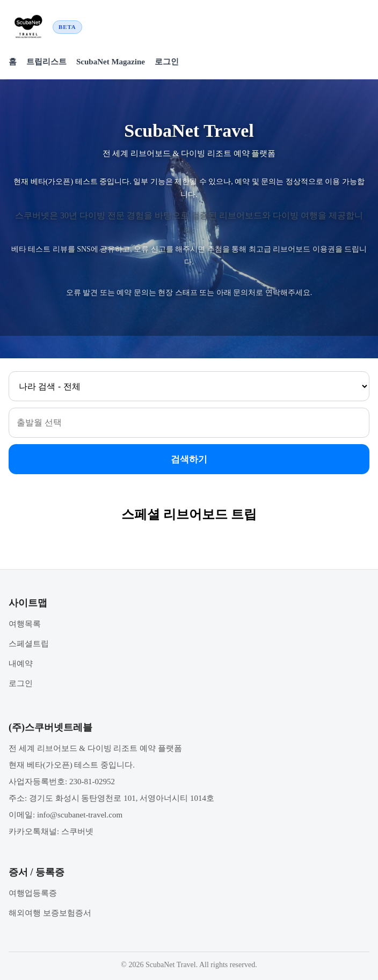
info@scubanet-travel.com (80, 815)
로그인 (167, 62)
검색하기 (189, 459)
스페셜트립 (29, 644)
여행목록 (25, 624)
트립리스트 (46, 62)
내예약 (21, 664)
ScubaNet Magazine (111, 62)
